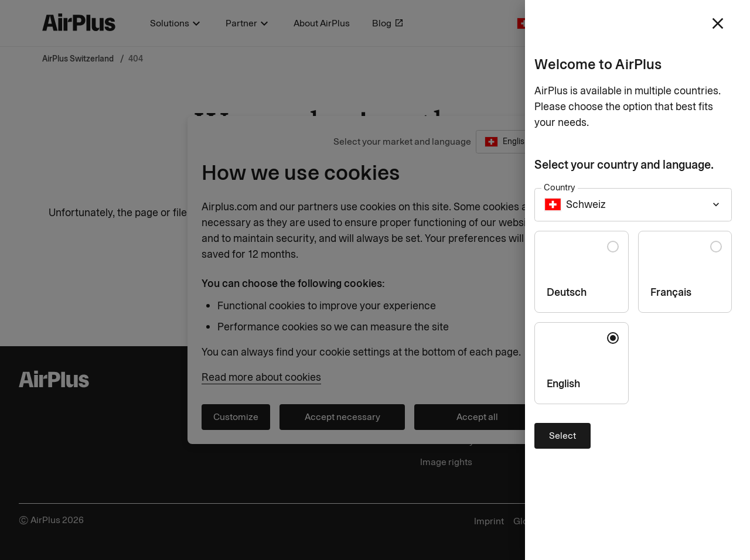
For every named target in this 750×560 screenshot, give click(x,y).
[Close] (375, 280)
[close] (718, 23)
